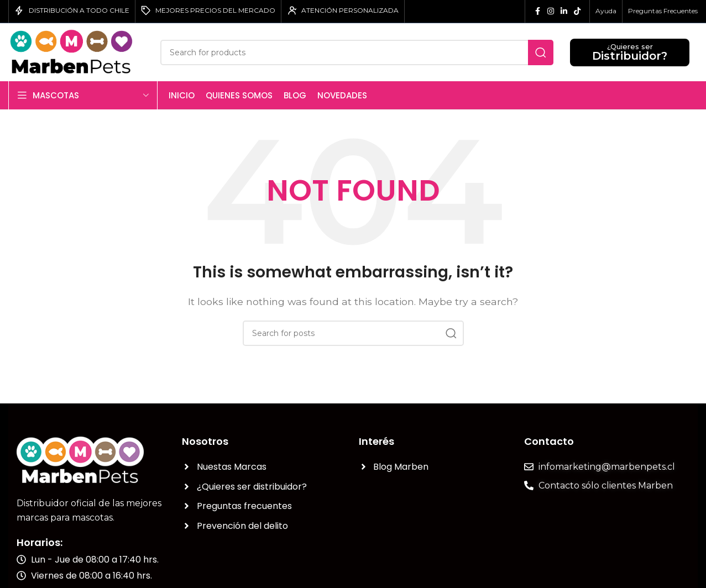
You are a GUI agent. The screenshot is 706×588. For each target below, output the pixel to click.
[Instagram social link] (551, 11)
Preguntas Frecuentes (663, 11)
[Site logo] (76, 52)
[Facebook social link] (537, 11)
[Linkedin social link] (564, 11)
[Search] (357, 53)
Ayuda (606, 11)
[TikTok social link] (577, 11)
